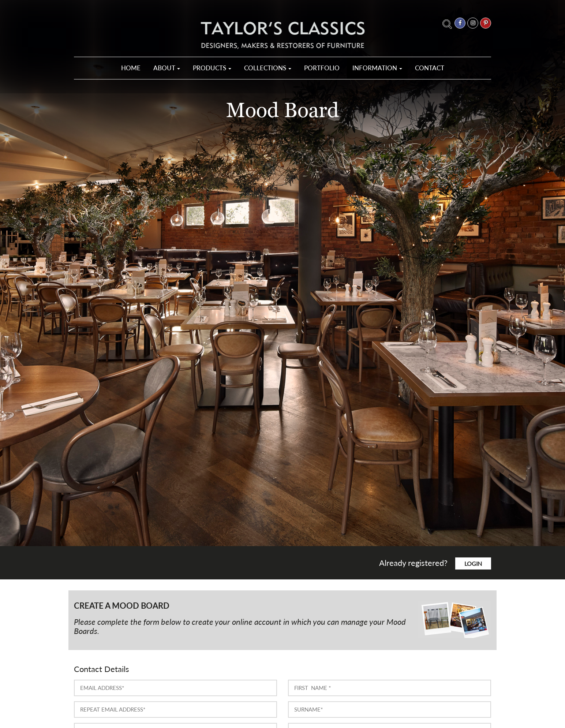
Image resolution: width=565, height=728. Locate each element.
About (167, 68)
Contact (430, 68)
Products (212, 68)
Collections (268, 68)
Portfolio (322, 68)
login (473, 563)
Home (131, 68)
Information (377, 68)
